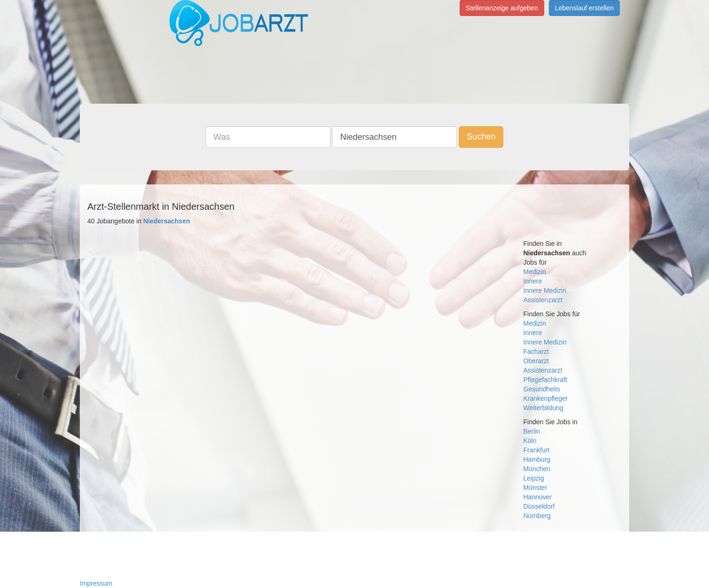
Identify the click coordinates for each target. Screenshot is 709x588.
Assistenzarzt (543, 300)
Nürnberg (537, 516)
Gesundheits (542, 389)
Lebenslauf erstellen (584, 8)
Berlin (532, 431)
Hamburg (537, 459)
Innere (533, 281)
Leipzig (534, 478)
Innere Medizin (545, 290)
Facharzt (536, 351)
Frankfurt (537, 450)
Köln (530, 441)
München (537, 469)
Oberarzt (536, 361)
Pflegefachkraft (545, 380)
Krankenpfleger (546, 398)
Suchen (481, 137)
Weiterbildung (543, 408)
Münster (536, 488)
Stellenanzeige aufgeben (502, 8)
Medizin (535, 272)
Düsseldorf (539, 506)
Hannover (538, 497)
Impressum (96, 583)
